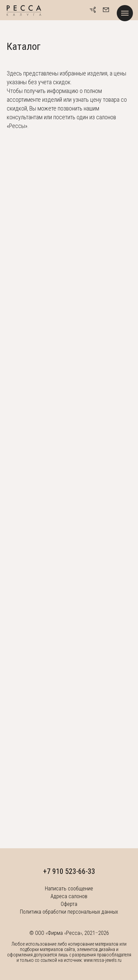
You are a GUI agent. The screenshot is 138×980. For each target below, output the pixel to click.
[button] (106, 10)
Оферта (69, 904)
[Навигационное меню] (125, 13)
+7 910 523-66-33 (69, 871)
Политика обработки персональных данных (69, 912)
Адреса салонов (69, 896)
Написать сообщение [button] (69, 889)
